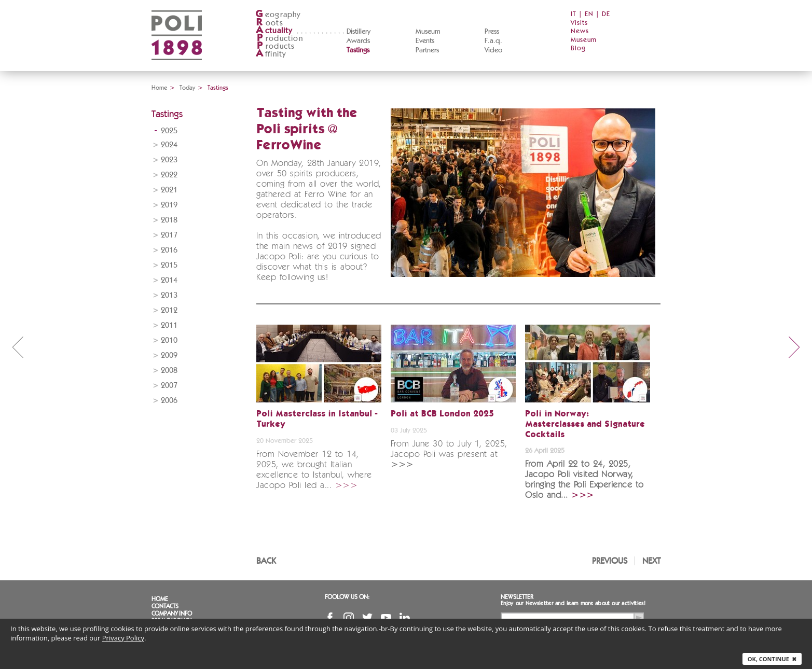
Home (159, 88)
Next (651, 561)
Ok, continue (772, 659)
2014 (169, 280)
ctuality (274, 31)
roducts (275, 46)
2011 (169, 325)
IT (574, 14)
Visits (579, 23)
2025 (169, 131)
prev (18, 347)
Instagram (349, 618)
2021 (169, 190)
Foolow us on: (347, 597)
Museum (428, 32)
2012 (169, 310)
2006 (169, 401)
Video (493, 50)
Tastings (358, 50)
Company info (172, 614)
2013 (169, 295)
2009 (169, 356)
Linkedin (405, 618)
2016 (169, 250)
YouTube (386, 618)
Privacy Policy (123, 638)
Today (187, 88)
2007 (169, 386)
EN (589, 14)
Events (425, 41)
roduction (279, 39)
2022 (169, 175)
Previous (610, 561)
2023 (169, 160)
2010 (169, 340)
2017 (169, 235)
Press (492, 32)
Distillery (359, 32)
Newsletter (517, 597)
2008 (169, 371)
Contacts (165, 606)
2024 (169, 145)
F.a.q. (493, 41)
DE (606, 14)
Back (266, 561)
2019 (169, 205)
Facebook (330, 618)
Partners (427, 50)
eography (278, 15)
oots (269, 23)
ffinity (271, 54)
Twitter (367, 618)
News (580, 31)
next (794, 347)
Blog (578, 48)
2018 (169, 220)
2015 (169, 265)
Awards (358, 41)
